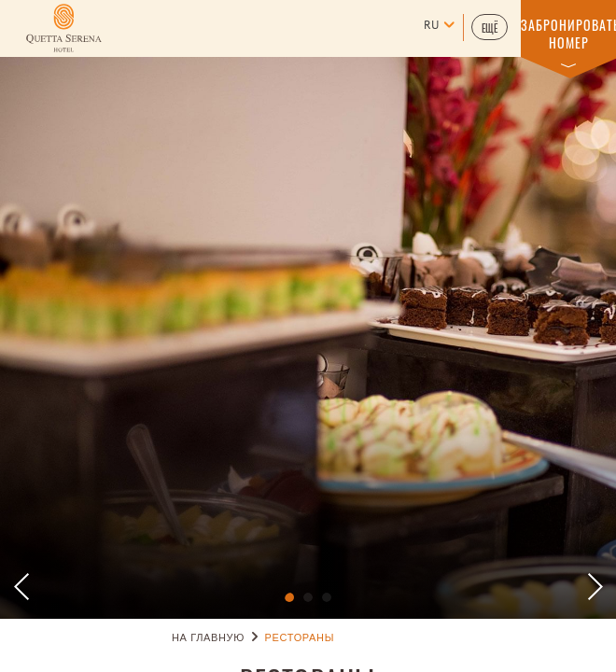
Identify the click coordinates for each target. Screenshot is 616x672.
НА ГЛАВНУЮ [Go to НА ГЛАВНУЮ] (208, 638)
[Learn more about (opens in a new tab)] (64, 28)
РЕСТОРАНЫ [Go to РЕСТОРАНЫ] (300, 638)
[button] (490, 27)
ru (431, 26)
